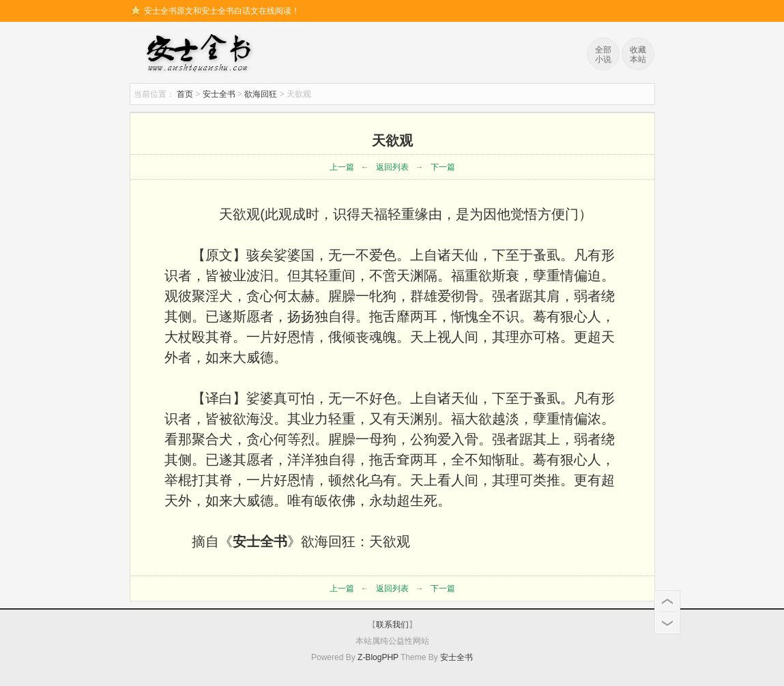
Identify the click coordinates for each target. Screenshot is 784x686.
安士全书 (202, 55)
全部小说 (603, 55)
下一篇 (443, 167)
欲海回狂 (261, 94)
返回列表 (392, 167)
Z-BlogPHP (378, 657)
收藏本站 (638, 55)
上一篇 (342, 167)
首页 (185, 94)
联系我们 (392, 625)
